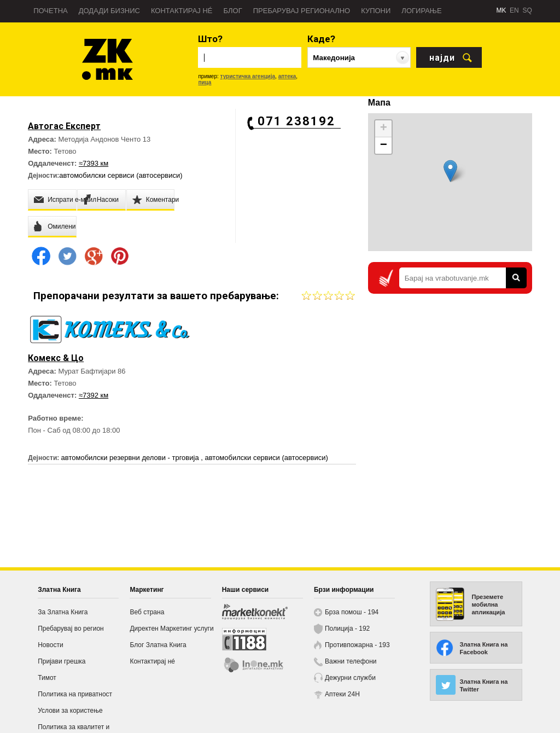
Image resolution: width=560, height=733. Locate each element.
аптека (287, 76)
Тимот (47, 678)
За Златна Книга (63, 612)
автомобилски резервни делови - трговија (131, 458)
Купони (376, 11)
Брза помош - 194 (352, 612)
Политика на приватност (75, 694)
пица (205, 82)
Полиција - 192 (347, 629)
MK (501, 10)
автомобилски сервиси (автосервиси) (121, 175)
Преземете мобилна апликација (488, 604)
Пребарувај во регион (71, 629)
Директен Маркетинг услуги (171, 629)
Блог (232, 11)
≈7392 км (94, 395)
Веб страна (147, 612)
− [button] (384, 146)
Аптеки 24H (342, 694)
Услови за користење (70, 711)
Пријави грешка (62, 661)
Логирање (421, 11)
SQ (527, 10)
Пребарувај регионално (302, 11)
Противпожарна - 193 (357, 645)
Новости (50, 645)
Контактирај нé (182, 11)
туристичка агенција (248, 76)
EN (514, 10)
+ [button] (384, 129)
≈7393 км (94, 163)
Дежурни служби (350, 678)
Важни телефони (351, 661)
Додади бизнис (109, 11)
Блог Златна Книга (158, 645)
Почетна (51, 11)
